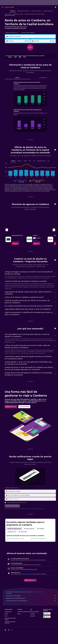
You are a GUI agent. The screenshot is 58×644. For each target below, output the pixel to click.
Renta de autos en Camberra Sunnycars (17, 551)
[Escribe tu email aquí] (33, 511)
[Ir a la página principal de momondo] (9, 7)
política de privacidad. (41, 521)
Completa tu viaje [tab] (14, 544)
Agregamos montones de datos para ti (32, 611)
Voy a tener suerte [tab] (25, 544)
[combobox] (14, 34)
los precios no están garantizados (40, 604)
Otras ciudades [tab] (43, 541)
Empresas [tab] (19, 79)
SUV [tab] (31, 164)
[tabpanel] (31, 110)
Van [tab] (35, 164)
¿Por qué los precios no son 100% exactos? (32, 613)
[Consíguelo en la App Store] (47, 629)
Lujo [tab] (49, 164)
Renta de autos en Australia (20, 14)
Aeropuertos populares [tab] (31, 541)
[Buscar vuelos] (2, 11)
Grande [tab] (26, 164)
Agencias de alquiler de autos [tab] (16, 541)
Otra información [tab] (44, 79)
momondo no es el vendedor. (32, 608)
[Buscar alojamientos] (2, 14)
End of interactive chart (16, 105)
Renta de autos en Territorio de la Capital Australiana (36, 14)
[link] (18, 248)
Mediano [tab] (20, 164)
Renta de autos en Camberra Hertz (39, 551)
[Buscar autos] (2, 17)
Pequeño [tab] (14, 164)
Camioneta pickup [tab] (42, 164)
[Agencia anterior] (9, 235)
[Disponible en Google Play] (47, 626)
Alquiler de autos (10, 14)
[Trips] (2, 21)
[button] (2, 7)
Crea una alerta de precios (30, 587)
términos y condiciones (29, 521)
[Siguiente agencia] (54, 235)
